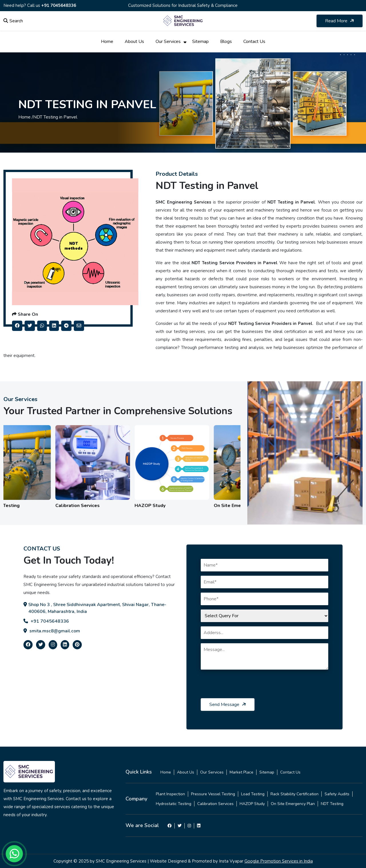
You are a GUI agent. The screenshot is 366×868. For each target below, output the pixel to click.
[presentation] (244, 687)
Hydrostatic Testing (174, 804)
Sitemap (200, 42)
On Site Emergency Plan (293, 804)
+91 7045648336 (59, 5)
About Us (134, 42)
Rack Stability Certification (295, 794)
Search (13, 21)
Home (107, 42)
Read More (340, 21)
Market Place (241, 772)
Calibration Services (215, 804)
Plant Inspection (170, 794)
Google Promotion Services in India (279, 861)
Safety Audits (337, 794)
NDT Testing (332, 804)
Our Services (168, 42)
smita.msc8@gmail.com (52, 631)
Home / (26, 117)
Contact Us (254, 42)
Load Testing (253, 794)
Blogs (226, 42)
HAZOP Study (252, 804)
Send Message (228, 705)
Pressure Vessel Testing (213, 794)
